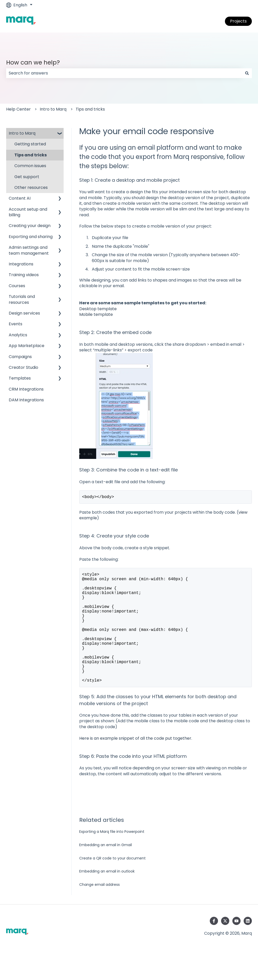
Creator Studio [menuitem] (23, 367)
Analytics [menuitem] (18, 335)
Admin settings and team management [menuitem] (29, 250)
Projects (238, 21)
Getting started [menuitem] (30, 144)
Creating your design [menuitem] (30, 226)
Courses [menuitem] (17, 286)
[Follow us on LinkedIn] (248, 946)
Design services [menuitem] (24, 313)
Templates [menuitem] (20, 378)
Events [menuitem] (16, 324)
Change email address (100, 910)
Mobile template (96, 314)
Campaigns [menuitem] (20, 357)
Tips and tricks (90, 109)
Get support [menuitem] (27, 177)
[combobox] (124, 73)
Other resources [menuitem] (31, 187)
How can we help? (33, 62)
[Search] (247, 73)
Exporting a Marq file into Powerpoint (112, 857)
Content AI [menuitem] (20, 198)
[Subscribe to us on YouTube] (236, 946)
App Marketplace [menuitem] (27, 346)
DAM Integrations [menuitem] (26, 400)
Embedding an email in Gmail (106, 870)
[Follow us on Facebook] (214, 946)
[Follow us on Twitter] (225, 946)
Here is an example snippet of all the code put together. (136, 764)
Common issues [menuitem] (30, 166)
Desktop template (98, 309)
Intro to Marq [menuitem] (22, 133)
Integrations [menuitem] (21, 264)
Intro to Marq (53, 109)
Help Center (18, 109)
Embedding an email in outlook (107, 897)
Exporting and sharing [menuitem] (31, 237)
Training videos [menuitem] (24, 275)
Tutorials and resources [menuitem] (22, 299)
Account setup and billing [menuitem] (28, 212)
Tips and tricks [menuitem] (31, 155)
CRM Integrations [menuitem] (26, 389)
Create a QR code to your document (112, 884)
